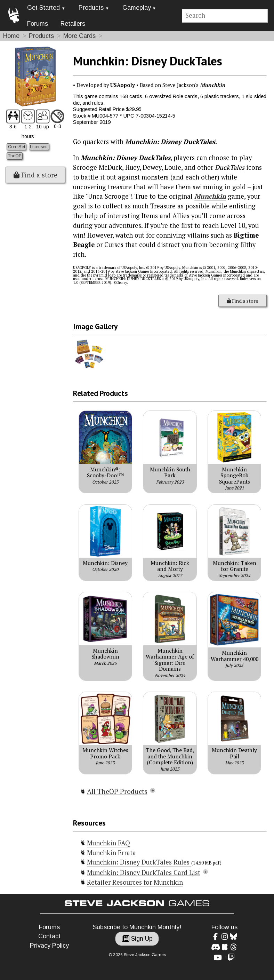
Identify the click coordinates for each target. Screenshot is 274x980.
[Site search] (225, 16)
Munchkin (210, 196)
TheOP (15, 156)
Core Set (17, 147)
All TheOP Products (117, 791)
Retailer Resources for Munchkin (135, 882)
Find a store (35, 175)
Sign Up (137, 939)
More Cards (79, 36)
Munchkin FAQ (108, 843)
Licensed (39, 147)
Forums (38, 24)
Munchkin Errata (111, 853)
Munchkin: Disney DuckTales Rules (139, 862)
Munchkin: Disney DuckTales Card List (144, 873)
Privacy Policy (49, 946)
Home (11, 36)
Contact (49, 936)
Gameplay (137, 8)
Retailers (73, 24)
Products (91, 8)
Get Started (43, 8)
